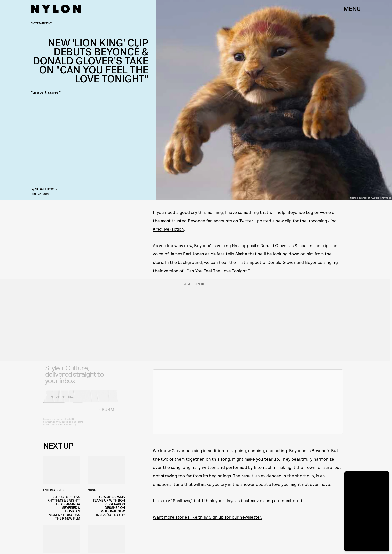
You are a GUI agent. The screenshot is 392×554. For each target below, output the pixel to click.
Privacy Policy (68, 428)
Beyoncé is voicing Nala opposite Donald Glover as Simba (250, 245)
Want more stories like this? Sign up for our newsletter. (208, 517)
